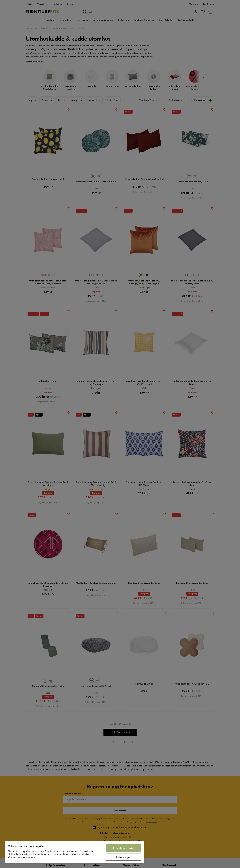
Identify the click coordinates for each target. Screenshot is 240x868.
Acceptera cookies (123, 848)
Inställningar (123, 857)
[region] (74, 852)
